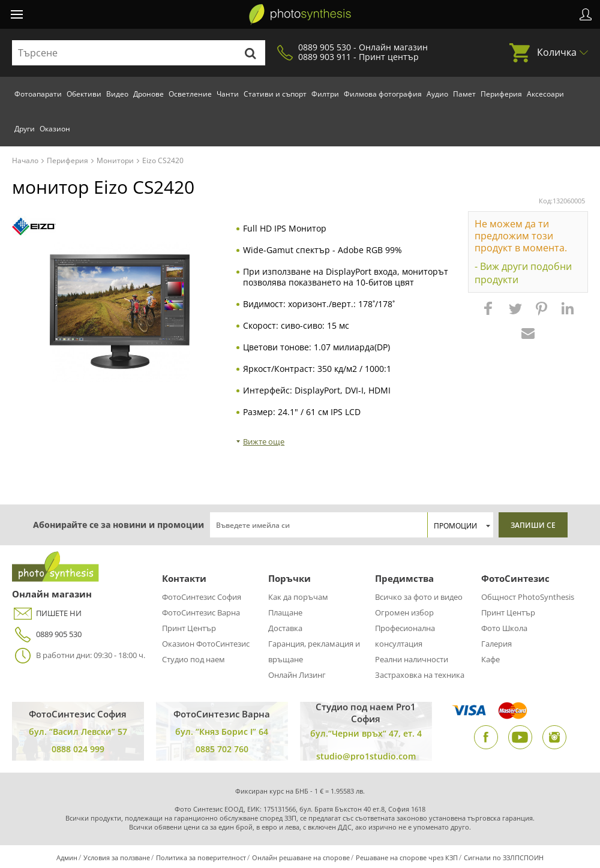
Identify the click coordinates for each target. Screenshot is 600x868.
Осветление (190, 94)
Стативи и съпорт (275, 94)
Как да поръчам (298, 597)
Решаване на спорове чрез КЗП (407, 858)
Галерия (496, 644)
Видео (117, 94)
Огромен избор (404, 612)
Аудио (437, 94)
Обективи (84, 94)
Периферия (501, 94)
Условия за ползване (117, 858)
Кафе (490, 659)
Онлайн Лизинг (297, 675)
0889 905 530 (47, 634)
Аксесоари (545, 94)
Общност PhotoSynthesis (528, 597)
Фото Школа (504, 628)
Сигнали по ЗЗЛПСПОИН (504, 858)
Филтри (325, 94)
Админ (67, 858)
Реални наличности (412, 659)
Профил (586, 14)
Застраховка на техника (420, 675)
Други (25, 129)
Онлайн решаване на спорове (301, 858)
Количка (557, 52)
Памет (464, 94)
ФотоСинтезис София (202, 597)
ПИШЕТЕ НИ (47, 613)
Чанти (228, 94)
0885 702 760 (222, 749)
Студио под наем (193, 659)
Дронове (148, 94)
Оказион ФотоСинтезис (206, 644)
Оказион (55, 129)
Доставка (285, 628)
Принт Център (189, 628)
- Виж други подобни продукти (523, 273)
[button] (490, 314)
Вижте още (264, 441)
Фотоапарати (38, 94)
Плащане (285, 612)
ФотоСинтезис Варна (201, 612)
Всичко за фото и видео (419, 597)
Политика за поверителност (201, 858)
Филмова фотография (383, 94)
